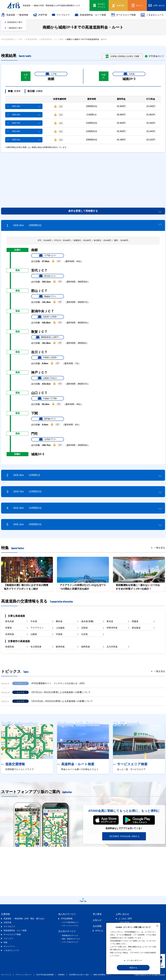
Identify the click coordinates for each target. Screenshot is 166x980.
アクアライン (37, 628)
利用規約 (61, 975)
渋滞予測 (40, 15)
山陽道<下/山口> (47, 378)
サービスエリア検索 (123, 15)
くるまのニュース (152, 15)
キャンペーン (9, 946)
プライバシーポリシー (24, 975)
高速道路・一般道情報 (15, 15)
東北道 (110, 621)
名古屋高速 (36, 647)
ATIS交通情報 (67, 919)
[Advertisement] (83, 177)
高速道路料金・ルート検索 (90, 15)
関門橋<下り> (47, 419)
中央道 (34, 621)
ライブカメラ (61, 15)
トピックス (8, 938)
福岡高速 (86, 647)
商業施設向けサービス (70, 936)
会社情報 (97, 926)
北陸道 (84, 628)
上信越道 (60, 628)
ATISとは (99, 931)
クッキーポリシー (135, 960)
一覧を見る (160, 548)
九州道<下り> (47, 439)
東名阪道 (136, 628)
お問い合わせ (123, 914)
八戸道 (51, 74)
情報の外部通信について (102, 975)
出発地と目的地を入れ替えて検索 (122, 56)
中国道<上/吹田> (47, 358)
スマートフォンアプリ (70, 926)
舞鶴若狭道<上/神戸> (47, 337)
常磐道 (8, 628)
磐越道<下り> (47, 296)
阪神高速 (60, 647)
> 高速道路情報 (31, 39)
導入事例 (97, 914)
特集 (5, 942)
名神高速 (10, 634)
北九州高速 (112, 647)
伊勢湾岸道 (112, 628)
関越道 (135, 621)
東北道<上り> (47, 276)
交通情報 (5, 914)
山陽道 (34, 634)
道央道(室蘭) (87, 621)
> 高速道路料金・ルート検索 (51, 39)
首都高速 (10, 647)
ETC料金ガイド (155, 56)
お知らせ (97, 920)
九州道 (129, 74)
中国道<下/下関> (47, 398)
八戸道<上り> (47, 256)
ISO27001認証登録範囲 (45, 975)
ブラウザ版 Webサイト (70, 922)
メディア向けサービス (70, 942)
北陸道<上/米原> (47, 317)
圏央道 (59, 621)
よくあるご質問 (125, 919)
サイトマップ (6, 975)
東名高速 (10, 621)
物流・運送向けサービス (71, 939)
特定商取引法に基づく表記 (79, 975)
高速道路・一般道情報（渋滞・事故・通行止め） (25, 919)
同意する (133, 968)
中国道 (59, 634)
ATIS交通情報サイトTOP (12, 39)
